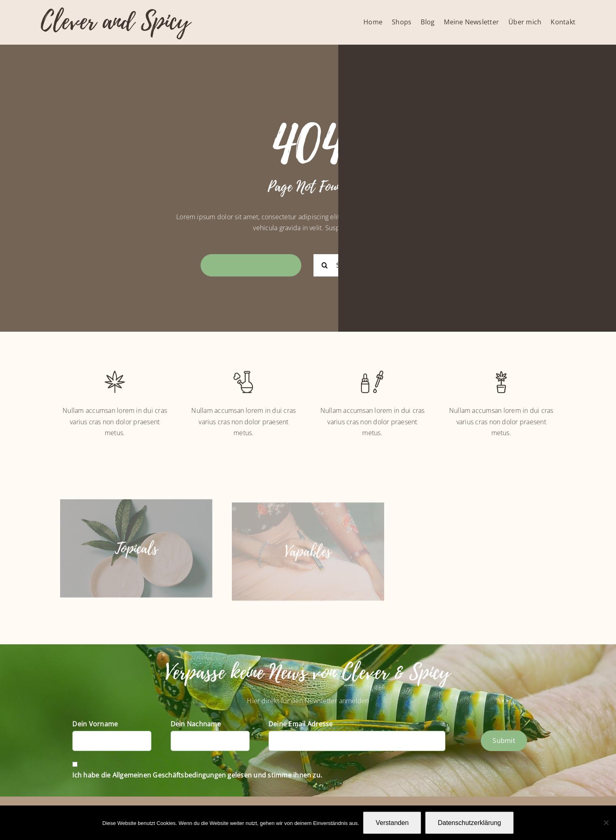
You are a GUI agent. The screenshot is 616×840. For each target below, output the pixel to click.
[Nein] (606, 823)
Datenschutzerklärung (469, 823)
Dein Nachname (196, 724)
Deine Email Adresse (301, 724)
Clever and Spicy (115, 21)
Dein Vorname (95, 724)
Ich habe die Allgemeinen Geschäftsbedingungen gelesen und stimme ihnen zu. (197, 775)
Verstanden (392, 823)
